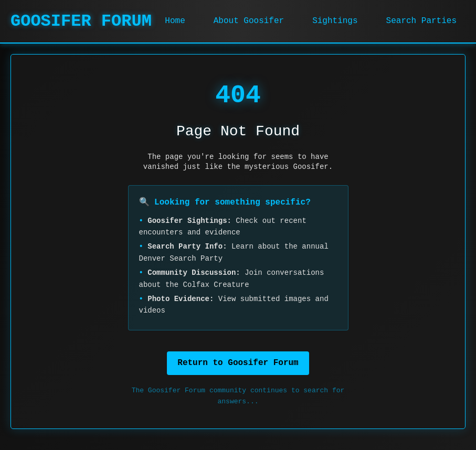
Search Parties (421, 21)
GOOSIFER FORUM (81, 21)
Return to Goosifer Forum (238, 363)
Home (175, 21)
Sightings (335, 21)
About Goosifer (249, 21)
